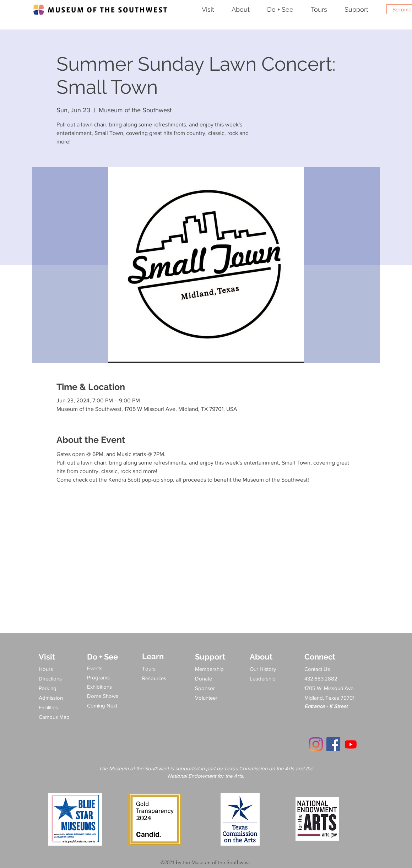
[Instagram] (316, 744)
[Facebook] (333, 744)
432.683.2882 (321, 679)
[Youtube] (351, 744)
